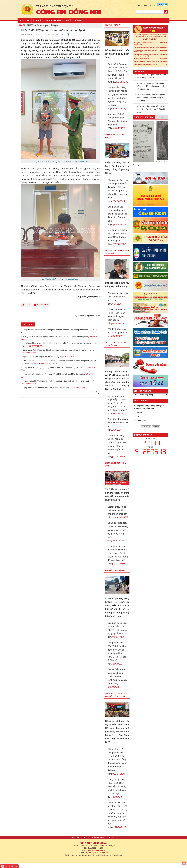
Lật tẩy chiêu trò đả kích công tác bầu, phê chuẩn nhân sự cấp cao (118, 512)
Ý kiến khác (142, 420)
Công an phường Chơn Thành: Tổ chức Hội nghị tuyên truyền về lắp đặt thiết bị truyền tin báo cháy (117, 446)
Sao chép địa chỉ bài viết (87, 316)
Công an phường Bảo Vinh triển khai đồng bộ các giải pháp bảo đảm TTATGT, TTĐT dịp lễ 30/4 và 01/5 (117, 653)
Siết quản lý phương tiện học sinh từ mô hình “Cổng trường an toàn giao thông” (117, 237)
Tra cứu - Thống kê (74, 21)
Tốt (138, 417)
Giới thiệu (38, 21)
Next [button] (166, 118)
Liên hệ (86, 837)
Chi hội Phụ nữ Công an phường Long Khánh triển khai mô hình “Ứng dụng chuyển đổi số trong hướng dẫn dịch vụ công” (117, 761)
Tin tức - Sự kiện (53, 21)
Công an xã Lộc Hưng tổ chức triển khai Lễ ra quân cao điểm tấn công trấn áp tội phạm (117, 216)
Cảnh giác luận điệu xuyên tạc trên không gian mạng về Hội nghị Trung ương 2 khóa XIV (118, 532)
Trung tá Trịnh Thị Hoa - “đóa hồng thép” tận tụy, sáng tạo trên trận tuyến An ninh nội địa (117, 788)
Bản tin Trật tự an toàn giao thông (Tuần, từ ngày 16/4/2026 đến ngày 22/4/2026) (117, 678)
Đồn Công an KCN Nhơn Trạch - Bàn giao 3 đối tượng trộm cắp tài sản (117, 317)
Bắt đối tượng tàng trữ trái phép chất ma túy (118, 333)
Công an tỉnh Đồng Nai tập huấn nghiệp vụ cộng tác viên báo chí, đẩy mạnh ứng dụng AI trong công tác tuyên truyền (118, 98)
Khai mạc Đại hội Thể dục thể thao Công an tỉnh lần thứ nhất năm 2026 (118, 121)
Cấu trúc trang (98, 837)
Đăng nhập (112, 837)
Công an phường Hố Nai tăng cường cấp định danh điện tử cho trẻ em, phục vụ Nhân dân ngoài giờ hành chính (118, 191)
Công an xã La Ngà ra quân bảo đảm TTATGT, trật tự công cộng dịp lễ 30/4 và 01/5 (118, 630)
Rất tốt (140, 413)
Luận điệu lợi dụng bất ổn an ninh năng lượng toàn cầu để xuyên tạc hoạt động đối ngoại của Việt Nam (118, 555)
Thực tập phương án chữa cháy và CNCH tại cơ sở (118, 425)
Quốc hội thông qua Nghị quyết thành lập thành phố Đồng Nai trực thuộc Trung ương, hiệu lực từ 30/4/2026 (118, 73)
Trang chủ (24, 21)
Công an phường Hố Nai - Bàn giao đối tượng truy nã (118, 299)
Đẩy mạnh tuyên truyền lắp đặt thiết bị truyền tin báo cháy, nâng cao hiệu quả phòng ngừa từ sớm (117, 405)
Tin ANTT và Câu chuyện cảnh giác (41, 25)
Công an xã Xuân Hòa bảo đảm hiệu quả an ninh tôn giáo (54, 388)
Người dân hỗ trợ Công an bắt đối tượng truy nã (50, 357)
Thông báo (140, 72)
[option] (151, 144)
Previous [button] (163, 118)
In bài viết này (41, 305)
